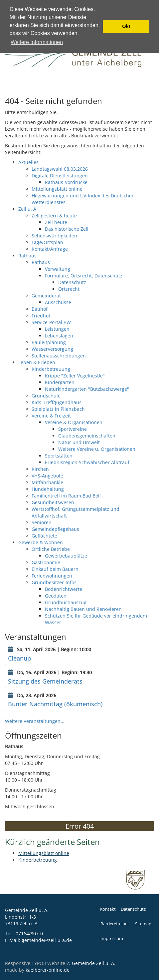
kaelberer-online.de (48, 970)
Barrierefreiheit (115, 924)
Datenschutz (133, 909)
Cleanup (19, 658)
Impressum (112, 938)
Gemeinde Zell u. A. (94, 963)
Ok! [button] (126, 26)
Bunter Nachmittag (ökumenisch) (55, 704)
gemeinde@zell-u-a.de (47, 940)
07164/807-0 (29, 933)
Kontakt (108, 909)
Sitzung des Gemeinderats (45, 681)
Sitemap (143, 924)
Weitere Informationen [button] (37, 42)
